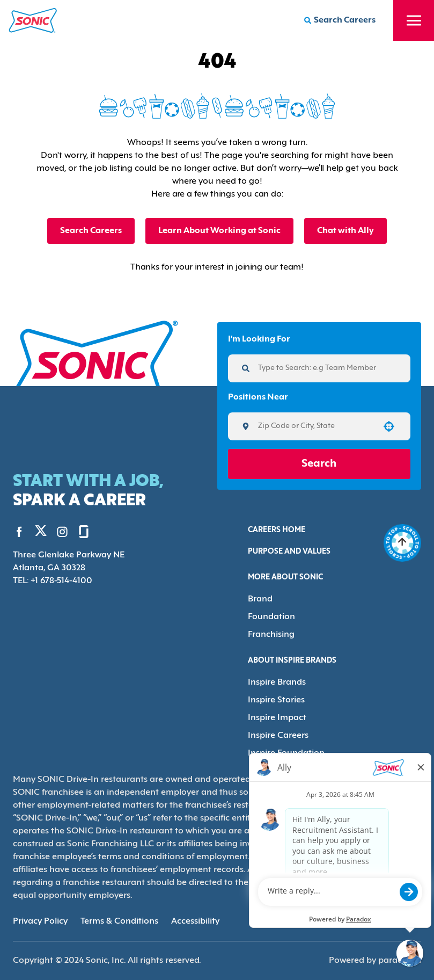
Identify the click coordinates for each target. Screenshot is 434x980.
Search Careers (91, 231)
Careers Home (277, 530)
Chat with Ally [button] (345, 231)
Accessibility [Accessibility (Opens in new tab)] (195, 921)
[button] (389, 426)
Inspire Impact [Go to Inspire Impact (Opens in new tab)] (277, 718)
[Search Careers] (340, 20)
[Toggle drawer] (414, 20)
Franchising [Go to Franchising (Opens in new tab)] (271, 635)
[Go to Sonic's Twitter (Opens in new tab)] (41, 533)
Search (319, 464)
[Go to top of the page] (402, 543)
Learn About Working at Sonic (219, 231)
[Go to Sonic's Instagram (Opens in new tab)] (62, 532)
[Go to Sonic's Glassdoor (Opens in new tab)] (84, 532)
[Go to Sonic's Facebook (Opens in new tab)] (19, 532)
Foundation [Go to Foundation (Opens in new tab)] (271, 617)
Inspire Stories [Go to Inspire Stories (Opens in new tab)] (276, 700)
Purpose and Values (289, 552)
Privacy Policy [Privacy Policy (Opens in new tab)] (40, 921)
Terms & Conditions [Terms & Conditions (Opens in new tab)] (119, 921)
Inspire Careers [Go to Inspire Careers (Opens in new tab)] (278, 736)
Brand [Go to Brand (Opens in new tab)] (260, 599)
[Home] (33, 20)
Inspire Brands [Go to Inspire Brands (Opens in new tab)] (277, 683)
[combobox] (316, 426)
